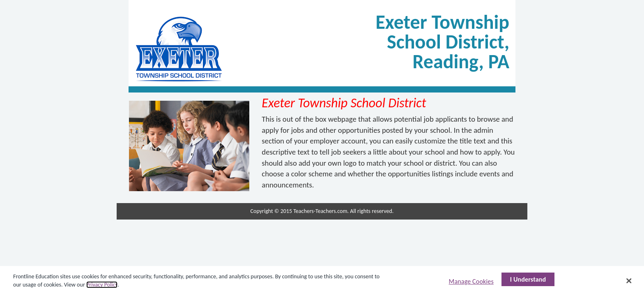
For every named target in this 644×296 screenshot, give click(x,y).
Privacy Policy (102, 285)
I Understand (528, 279)
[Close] (629, 281)
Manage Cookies (471, 281)
